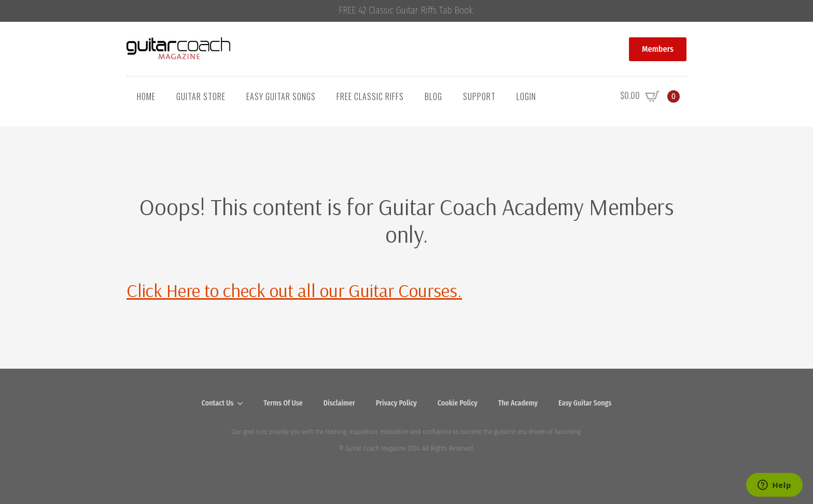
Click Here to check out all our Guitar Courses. (294, 290)
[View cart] (650, 96)
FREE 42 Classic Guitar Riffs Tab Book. (407, 11)
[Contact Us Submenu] (243, 403)
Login (526, 96)
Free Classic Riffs (370, 96)
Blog (433, 96)
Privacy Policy (396, 403)
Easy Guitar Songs (281, 96)
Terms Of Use (283, 403)
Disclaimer (339, 403)
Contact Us (218, 403)
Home (146, 96)
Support (479, 96)
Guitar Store (201, 96)
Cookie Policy (458, 403)
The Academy (518, 403)
